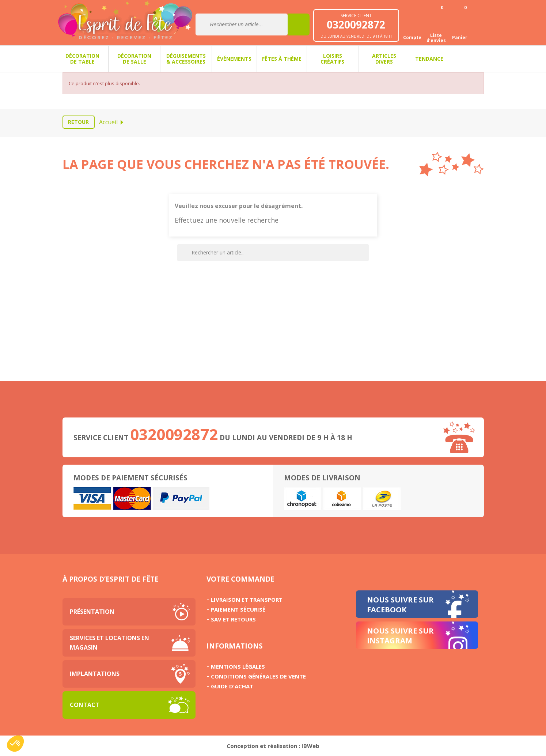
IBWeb (310, 746)
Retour (78, 122)
